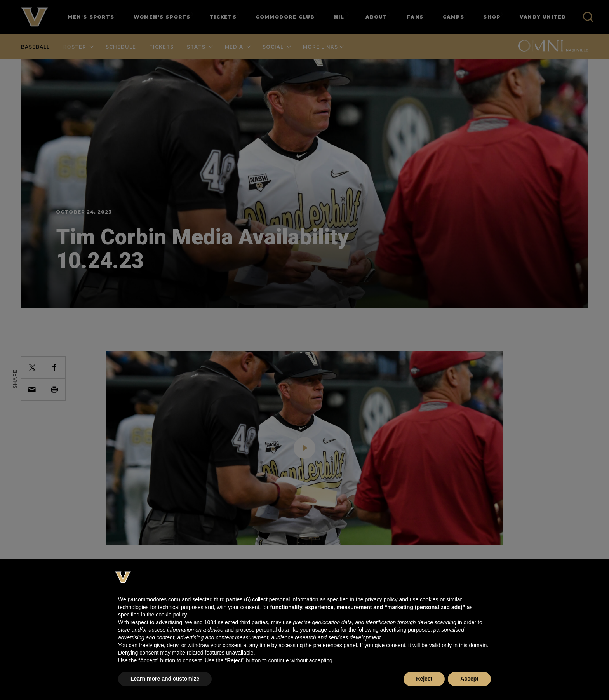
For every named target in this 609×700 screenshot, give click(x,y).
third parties (254, 622)
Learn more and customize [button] (165, 679)
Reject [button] (424, 679)
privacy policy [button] (381, 599)
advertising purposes (405, 630)
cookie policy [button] (171, 615)
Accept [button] (469, 679)
